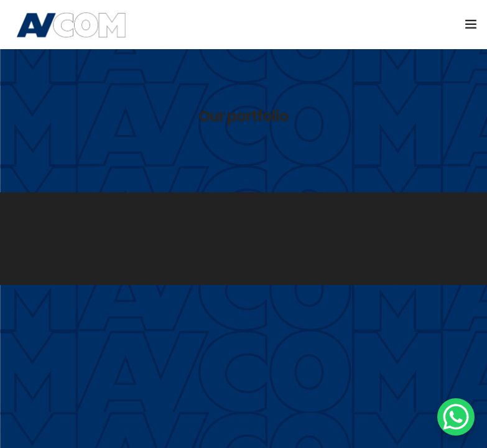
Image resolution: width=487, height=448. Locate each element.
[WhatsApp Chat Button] (456, 417)
